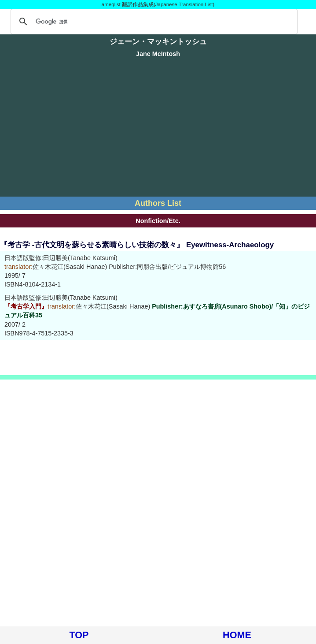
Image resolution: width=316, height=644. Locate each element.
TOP (79, 635)
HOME (237, 635)
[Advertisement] (158, 128)
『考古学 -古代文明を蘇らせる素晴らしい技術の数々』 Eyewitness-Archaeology (137, 245)
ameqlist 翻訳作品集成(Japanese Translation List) (158, 4)
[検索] (153, 22)
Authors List (158, 203)
